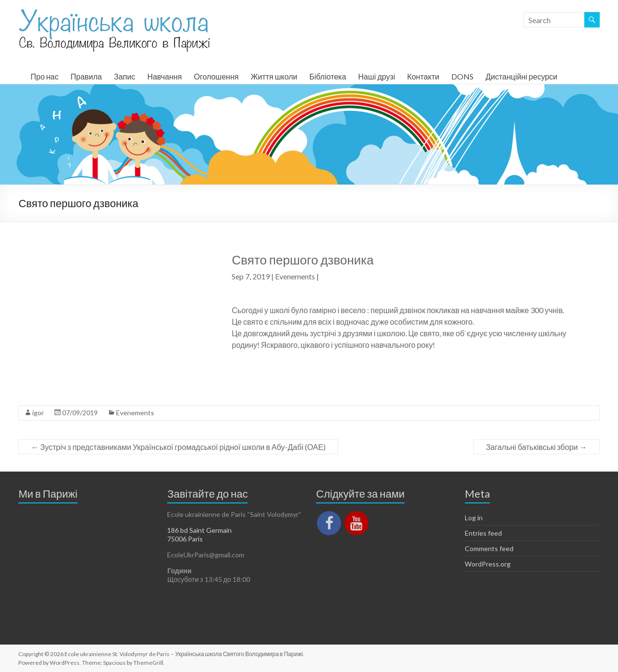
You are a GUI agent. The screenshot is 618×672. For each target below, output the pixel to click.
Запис (124, 76)
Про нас (44, 76)
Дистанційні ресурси (521, 76)
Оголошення (216, 76)
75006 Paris (185, 539)
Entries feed (483, 533)
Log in (474, 518)
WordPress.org (488, 564)
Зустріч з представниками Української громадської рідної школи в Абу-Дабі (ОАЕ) (178, 447)
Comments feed (489, 548)
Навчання (165, 76)
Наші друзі (377, 76)
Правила (86, 76)
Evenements (295, 276)
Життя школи (274, 76)
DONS (462, 76)
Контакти (423, 76)
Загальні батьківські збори (537, 447)
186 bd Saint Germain (199, 530)
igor (38, 413)
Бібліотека (328, 76)
